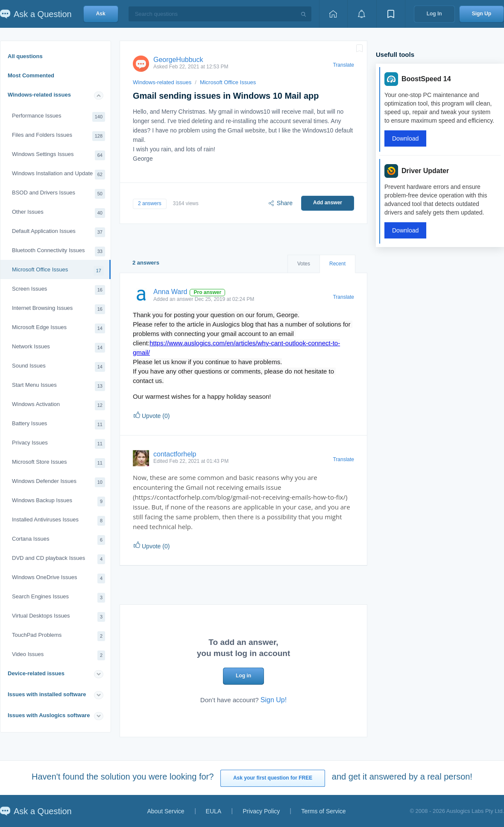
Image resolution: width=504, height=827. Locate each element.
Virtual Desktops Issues (59, 617)
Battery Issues (59, 425)
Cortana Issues (59, 540)
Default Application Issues (59, 232)
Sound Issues (59, 367)
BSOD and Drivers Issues (59, 194)
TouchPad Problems (59, 636)
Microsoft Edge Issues (59, 328)
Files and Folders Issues (59, 136)
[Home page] (333, 14)
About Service (166, 811)
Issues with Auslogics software (49, 715)
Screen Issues (59, 290)
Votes (304, 264)
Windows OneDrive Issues (59, 578)
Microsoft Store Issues (59, 463)
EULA (214, 811)
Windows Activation (59, 405)
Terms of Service (323, 811)
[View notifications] (362, 14)
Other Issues (59, 213)
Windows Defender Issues (59, 482)
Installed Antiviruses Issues (59, 521)
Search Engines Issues (59, 598)
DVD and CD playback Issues (59, 559)
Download (405, 138)
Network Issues (59, 348)
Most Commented (31, 75)
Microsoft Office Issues (58, 271)
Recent (337, 264)
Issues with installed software (47, 694)
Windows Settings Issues (59, 155)
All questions (25, 56)
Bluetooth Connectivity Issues (59, 252)
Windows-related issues (39, 95)
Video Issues (59, 655)
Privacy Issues (59, 444)
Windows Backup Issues (59, 502)
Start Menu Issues (59, 386)
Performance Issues (59, 117)
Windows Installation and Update (59, 175)
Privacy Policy (261, 811)
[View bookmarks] (391, 14)
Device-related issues (36, 673)
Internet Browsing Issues (59, 309)
